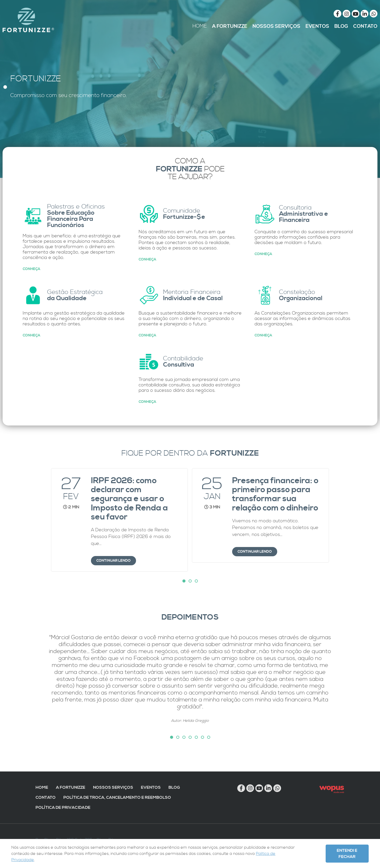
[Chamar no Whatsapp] (374, 14)
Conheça (31, 269)
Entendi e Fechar (347, 854)
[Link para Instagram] (347, 14)
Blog (174, 787)
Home (42, 787)
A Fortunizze (71, 787)
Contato (46, 797)
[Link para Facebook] (337, 14)
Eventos (151, 787)
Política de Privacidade (63, 808)
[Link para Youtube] (356, 14)
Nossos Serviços (113, 787)
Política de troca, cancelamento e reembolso (117, 797)
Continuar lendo (113, 561)
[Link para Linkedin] (365, 14)
